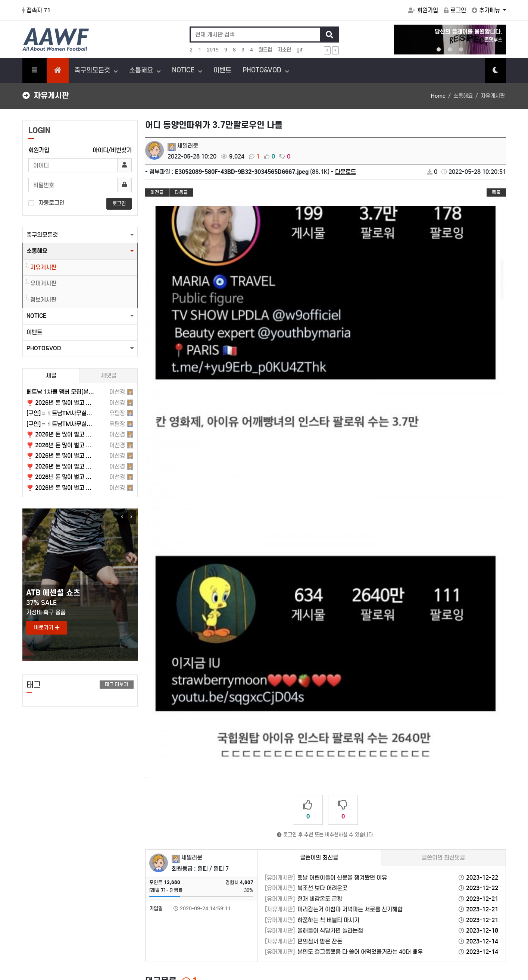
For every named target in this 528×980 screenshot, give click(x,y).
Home (438, 96)
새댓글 (109, 375)
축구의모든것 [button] (42, 235)
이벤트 (222, 70)
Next (131, 517)
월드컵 (265, 50)
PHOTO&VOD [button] (44, 348)
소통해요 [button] (37, 251)
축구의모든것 (93, 70)
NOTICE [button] (36, 316)
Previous (122, 517)
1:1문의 (493, 906)
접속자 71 (36, 10)
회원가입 (423, 10)
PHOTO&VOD (263, 70)
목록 (496, 192)
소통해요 (142, 70)
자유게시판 (43, 267)
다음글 (181, 192)
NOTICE (184, 70)
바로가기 (47, 627)
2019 (213, 50)
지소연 (284, 50)
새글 (51, 375)
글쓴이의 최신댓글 (443, 646)
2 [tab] (450, 50)
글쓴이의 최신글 (319, 646)
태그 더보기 (117, 684)
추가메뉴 (487, 10)
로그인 (455, 10)
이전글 (157, 192)
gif (300, 50)
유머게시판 (43, 283)
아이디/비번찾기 (112, 150)
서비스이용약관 (41, 906)
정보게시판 (43, 300)
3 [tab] (461, 50)
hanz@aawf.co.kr (68, 946)
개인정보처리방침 (85, 906)
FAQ (473, 906)
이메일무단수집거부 (135, 906)
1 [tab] (439, 50)
